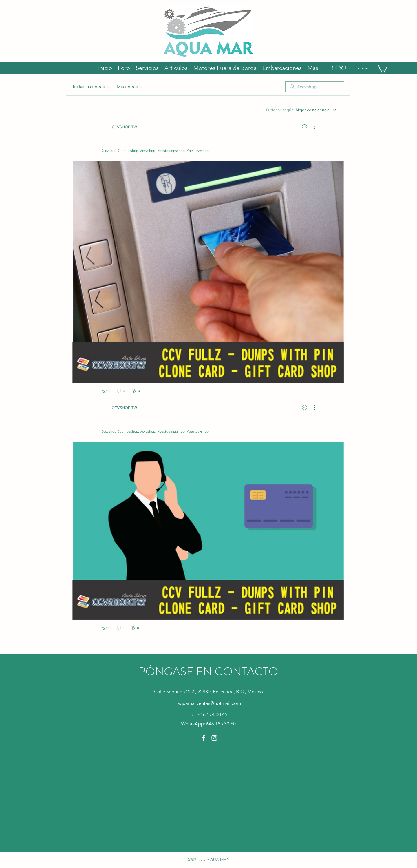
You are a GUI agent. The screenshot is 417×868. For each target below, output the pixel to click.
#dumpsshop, (128, 151)
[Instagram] (341, 68)
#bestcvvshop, (198, 151)
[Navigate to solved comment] (305, 127)
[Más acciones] (312, 127)
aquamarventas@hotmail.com (209, 703)
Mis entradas (130, 86)
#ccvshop (109, 151)
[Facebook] (332, 68)
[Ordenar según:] (302, 110)
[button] (382, 68)
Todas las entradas (91, 86)
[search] (315, 87)
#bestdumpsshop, (171, 151)
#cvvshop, (148, 151)
